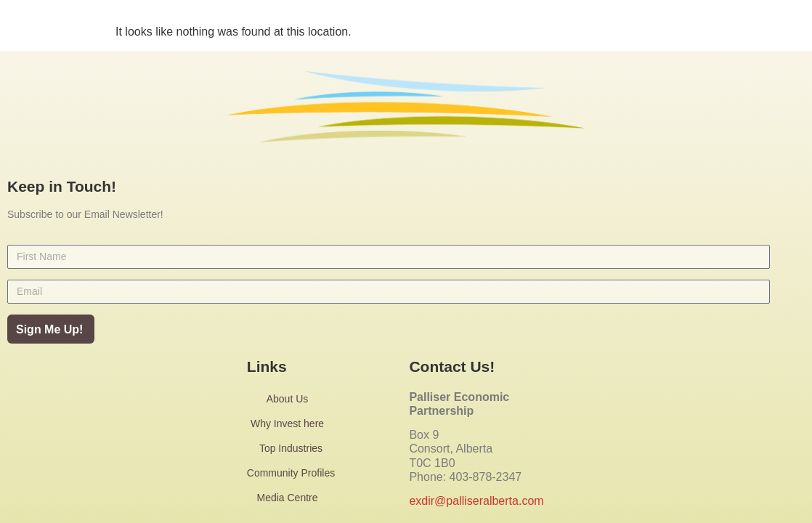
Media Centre (291, 498)
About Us (291, 399)
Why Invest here (291, 423)
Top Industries (291, 448)
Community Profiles (291, 473)
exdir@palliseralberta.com (476, 501)
